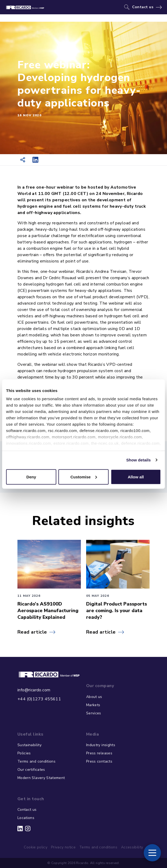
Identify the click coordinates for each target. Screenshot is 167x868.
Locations (26, 818)
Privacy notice (63, 847)
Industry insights (101, 745)
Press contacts (99, 761)
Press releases (99, 753)
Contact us (143, 7)
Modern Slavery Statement (41, 778)
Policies (24, 753)
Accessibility (132, 847)
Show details (139, 460)
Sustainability (29, 745)
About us (94, 697)
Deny (31, 477)
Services (94, 713)
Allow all (136, 477)
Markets (93, 705)
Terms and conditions (36, 761)
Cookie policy (36, 847)
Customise (84, 477)
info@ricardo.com (34, 690)
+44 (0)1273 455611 (39, 699)
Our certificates (31, 770)
